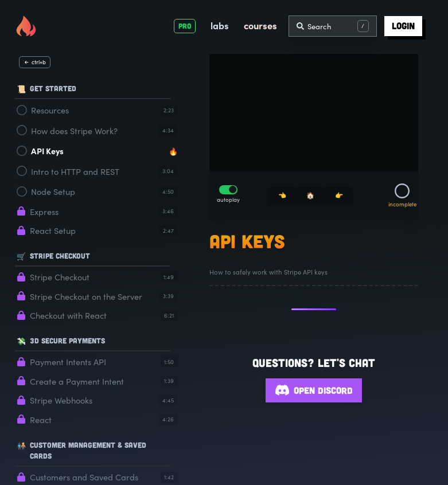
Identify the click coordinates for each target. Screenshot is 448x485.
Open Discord (314, 391)
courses (260, 25)
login (403, 26)
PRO (185, 26)
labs (220, 25)
